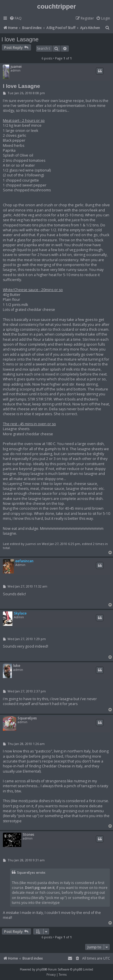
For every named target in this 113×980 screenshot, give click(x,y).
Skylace (20, 613)
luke (17, 666)
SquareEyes (27, 718)
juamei (16, 67)
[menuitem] (16, 19)
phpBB (41, 969)
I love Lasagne (20, 39)
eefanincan (24, 561)
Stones (29, 834)
